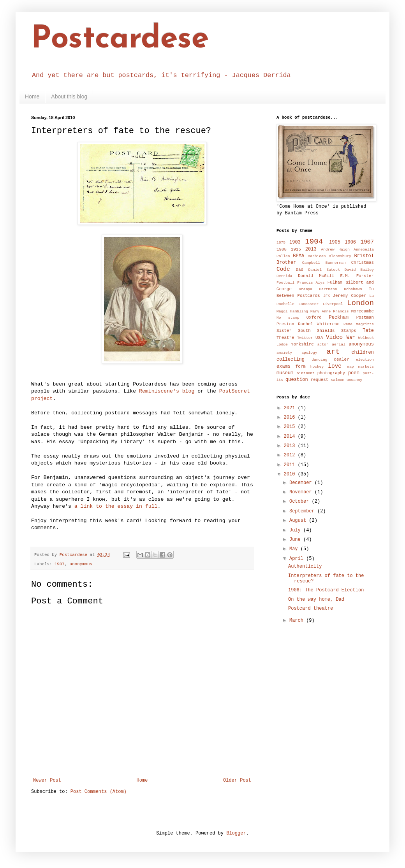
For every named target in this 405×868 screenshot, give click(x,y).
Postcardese (120, 40)
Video (334, 337)
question (297, 380)
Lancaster (308, 304)
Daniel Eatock (324, 270)
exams (283, 366)
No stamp (288, 318)
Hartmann (328, 289)
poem (354, 373)
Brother (286, 263)
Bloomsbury (340, 256)
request (320, 380)
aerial (339, 345)
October (301, 502)
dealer (341, 359)
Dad (299, 270)
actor (323, 345)
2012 (291, 455)
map (350, 367)
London (360, 303)
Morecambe (363, 311)
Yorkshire (302, 344)
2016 (291, 417)
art (333, 352)
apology (309, 353)
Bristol (364, 256)
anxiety (284, 353)
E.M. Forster (357, 276)
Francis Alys (311, 283)
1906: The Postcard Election (326, 590)
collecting (291, 359)
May (295, 549)
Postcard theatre (311, 608)
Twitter (305, 338)
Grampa (306, 289)
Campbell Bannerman (324, 263)
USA (319, 338)
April (298, 559)
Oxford (314, 317)
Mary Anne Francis (330, 311)
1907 (60, 564)
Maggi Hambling (292, 311)
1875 (281, 243)
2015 (291, 427)
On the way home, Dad (316, 600)
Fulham (335, 282)
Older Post (237, 780)
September (303, 511)
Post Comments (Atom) (99, 792)
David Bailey (359, 270)
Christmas (363, 263)
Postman (365, 317)
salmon (338, 380)
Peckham (339, 317)
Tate (368, 331)
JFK (327, 296)
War (351, 338)
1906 (350, 242)
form (301, 366)
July (296, 530)
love (335, 366)
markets (366, 367)
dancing (319, 360)
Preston (285, 324)
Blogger (236, 833)
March (298, 621)
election (365, 360)
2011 (291, 465)
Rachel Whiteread (319, 324)
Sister (284, 331)
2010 (291, 474)
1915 (296, 249)
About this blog (69, 96)
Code (283, 269)
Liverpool (333, 304)
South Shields (316, 331)
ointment (306, 373)
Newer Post (47, 780)
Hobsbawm (353, 289)
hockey (317, 367)
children (363, 352)
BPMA (298, 256)
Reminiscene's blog (167, 391)
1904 (314, 242)
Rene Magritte (359, 324)
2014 (291, 437)
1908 (282, 249)
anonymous (81, 564)
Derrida (284, 276)
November (302, 492)
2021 (291, 408)
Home (32, 96)
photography (331, 373)
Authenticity (305, 566)
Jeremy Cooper (350, 296)
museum (285, 373)
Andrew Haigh (335, 250)
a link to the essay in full (116, 506)
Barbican (317, 256)
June (296, 540)
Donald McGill (316, 276)
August (299, 521)
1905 (335, 242)
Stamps (349, 331)
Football (285, 283)
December (302, 483)
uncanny (354, 380)
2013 (311, 249)
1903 (295, 242)
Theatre (285, 338)
